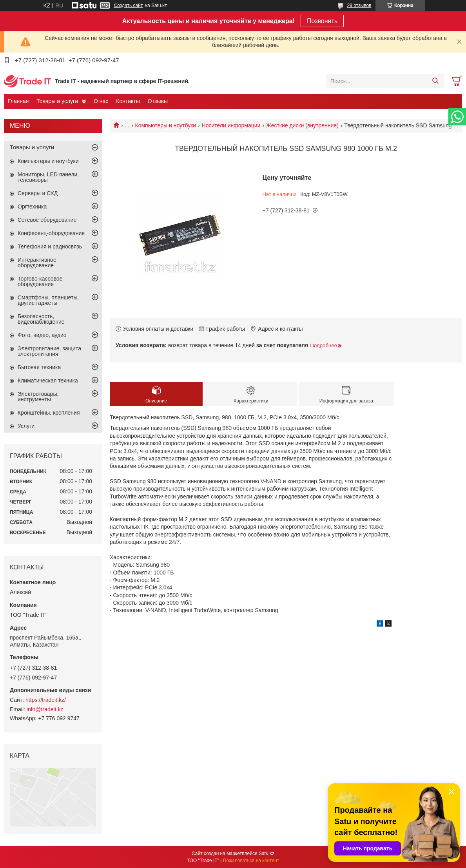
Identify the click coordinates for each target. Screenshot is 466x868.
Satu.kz (267, 854)
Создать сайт (129, 5)
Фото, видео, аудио (42, 335)
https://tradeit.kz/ (46, 700)
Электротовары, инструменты (38, 397)
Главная (18, 101)
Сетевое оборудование (47, 220)
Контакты (128, 101)
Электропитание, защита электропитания (49, 351)
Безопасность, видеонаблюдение (41, 319)
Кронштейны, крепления (49, 413)
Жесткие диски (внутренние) (302, 125)
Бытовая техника (39, 367)
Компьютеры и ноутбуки (166, 125)
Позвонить (322, 21)
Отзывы (158, 101)
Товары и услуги (57, 101)
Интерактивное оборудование (37, 263)
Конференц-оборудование (51, 233)
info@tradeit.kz (45, 709)
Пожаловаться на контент (251, 861)
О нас (101, 101)
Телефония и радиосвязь (50, 246)
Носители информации (231, 125)
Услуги (26, 426)
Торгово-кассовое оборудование (40, 281)
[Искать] (435, 81)
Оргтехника (32, 207)
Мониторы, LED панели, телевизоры (48, 177)
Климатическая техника (48, 381)
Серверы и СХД (38, 193)
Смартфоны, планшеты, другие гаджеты (48, 300)
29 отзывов (359, 5)
